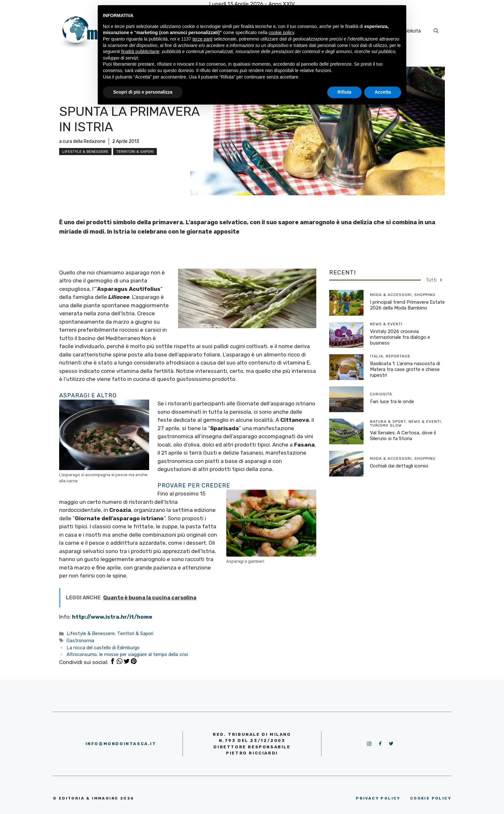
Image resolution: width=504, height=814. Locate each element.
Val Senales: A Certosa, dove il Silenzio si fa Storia (403, 436)
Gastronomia (80, 641)
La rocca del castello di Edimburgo (103, 648)
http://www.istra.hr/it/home (112, 617)
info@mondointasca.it (121, 744)
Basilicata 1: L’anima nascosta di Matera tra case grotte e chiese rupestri (405, 369)
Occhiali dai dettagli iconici (399, 466)
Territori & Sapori (135, 152)
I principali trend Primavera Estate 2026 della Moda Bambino (407, 305)
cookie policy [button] (281, 32)
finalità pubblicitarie (140, 51)
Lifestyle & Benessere (85, 152)
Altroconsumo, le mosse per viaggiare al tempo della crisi (127, 654)
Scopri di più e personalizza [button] (143, 92)
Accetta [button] (383, 92)
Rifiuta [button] (345, 92)
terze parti (203, 39)
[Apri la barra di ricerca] (436, 31)
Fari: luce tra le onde (392, 402)
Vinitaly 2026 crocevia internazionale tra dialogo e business (400, 337)
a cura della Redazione (82, 141)
